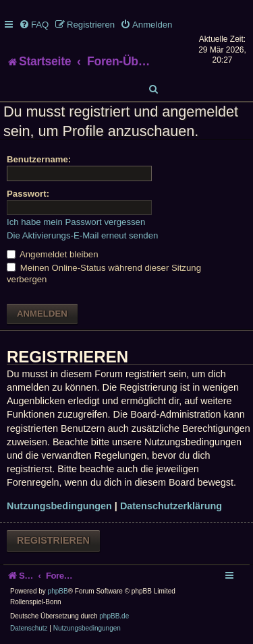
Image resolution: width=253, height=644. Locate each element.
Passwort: (28, 194)
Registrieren (53, 540)
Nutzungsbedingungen (59, 506)
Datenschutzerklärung (171, 506)
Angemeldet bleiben (53, 254)
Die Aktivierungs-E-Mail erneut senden (82, 235)
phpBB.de (114, 616)
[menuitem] (34, 25)
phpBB (58, 591)
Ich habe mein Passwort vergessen (76, 222)
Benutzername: (39, 159)
